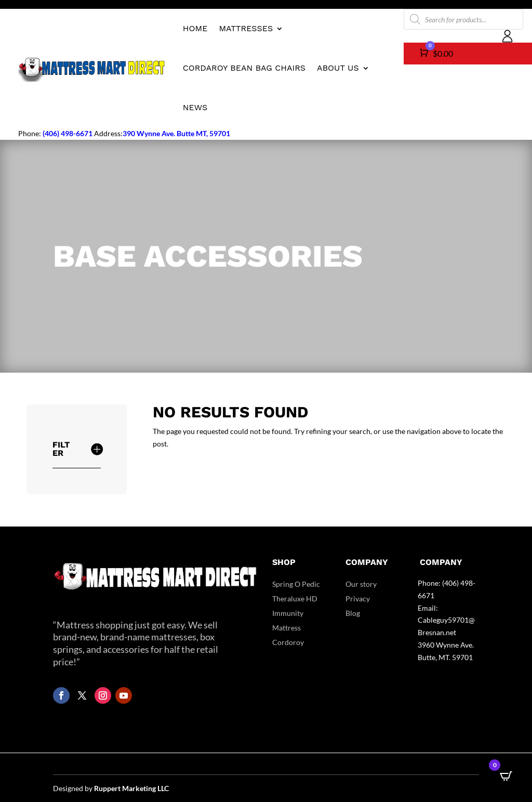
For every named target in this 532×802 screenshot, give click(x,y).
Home (195, 28)
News (195, 107)
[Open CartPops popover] (506, 776)
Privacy (358, 599)
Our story (361, 584)
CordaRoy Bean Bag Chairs (244, 68)
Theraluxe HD (295, 599)
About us (338, 68)
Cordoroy (288, 642)
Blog (353, 613)
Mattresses (246, 28)
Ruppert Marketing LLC (131, 788)
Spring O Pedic (296, 584)
